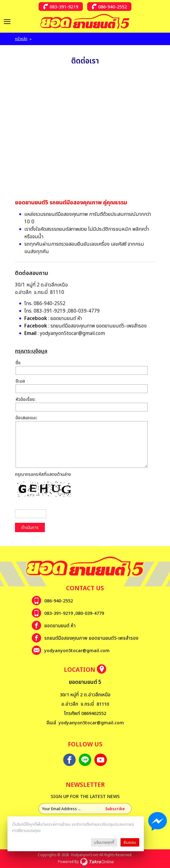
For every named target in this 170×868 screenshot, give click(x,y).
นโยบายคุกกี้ (104, 842)
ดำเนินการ (30, 527)
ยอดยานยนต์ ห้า (66, 318)
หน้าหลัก (21, 39)
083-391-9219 (64, 7)
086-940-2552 (112, 7)
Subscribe (115, 809)
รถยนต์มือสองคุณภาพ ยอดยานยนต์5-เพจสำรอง (99, 326)
